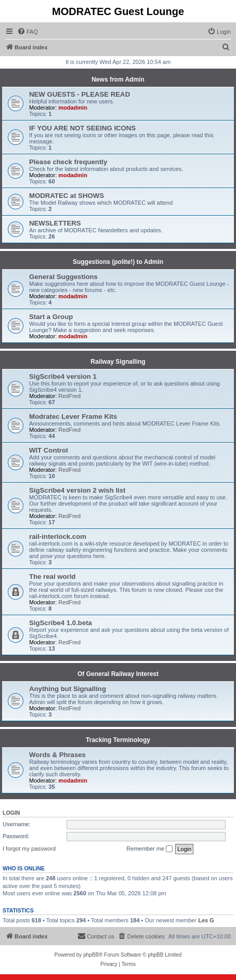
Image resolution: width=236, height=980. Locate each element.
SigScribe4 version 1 (63, 376)
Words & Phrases (57, 755)
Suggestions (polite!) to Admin (118, 262)
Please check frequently (68, 162)
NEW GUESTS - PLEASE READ (80, 94)
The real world (52, 577)
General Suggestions (63, 277)
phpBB (91, 955)
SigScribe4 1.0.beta (61, 623)
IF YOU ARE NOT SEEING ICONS (82, 128)
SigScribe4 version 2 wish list (77, 490)
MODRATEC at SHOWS (67, 196)
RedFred (69, 396)
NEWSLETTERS (55, 223)
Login (11, 813)
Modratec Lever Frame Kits (73, 416)
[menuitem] (28, 32)
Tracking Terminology (118, 740)
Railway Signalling (118, 362)
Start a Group (51, 317)
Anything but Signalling (68, 689)
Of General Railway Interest (118, 674)
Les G (206, 920)
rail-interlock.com (58, 537)
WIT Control (49, 450)
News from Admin (118, 80)
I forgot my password (29, 849)
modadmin (73, 108)
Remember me (149, 849)
